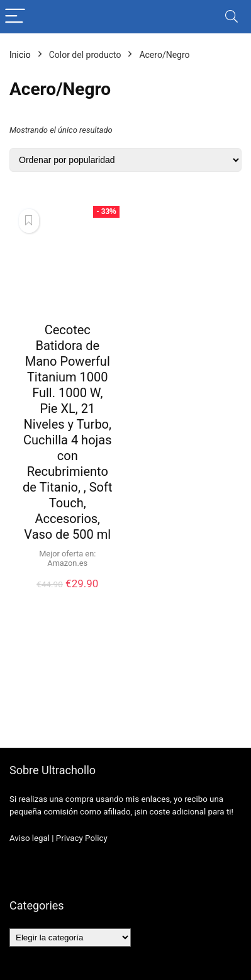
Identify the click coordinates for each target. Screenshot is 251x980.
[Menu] (15, 17)
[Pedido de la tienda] (125, 160)
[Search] (231, 17)
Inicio (20, 55)
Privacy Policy (82, 838)
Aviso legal (30, 838)
